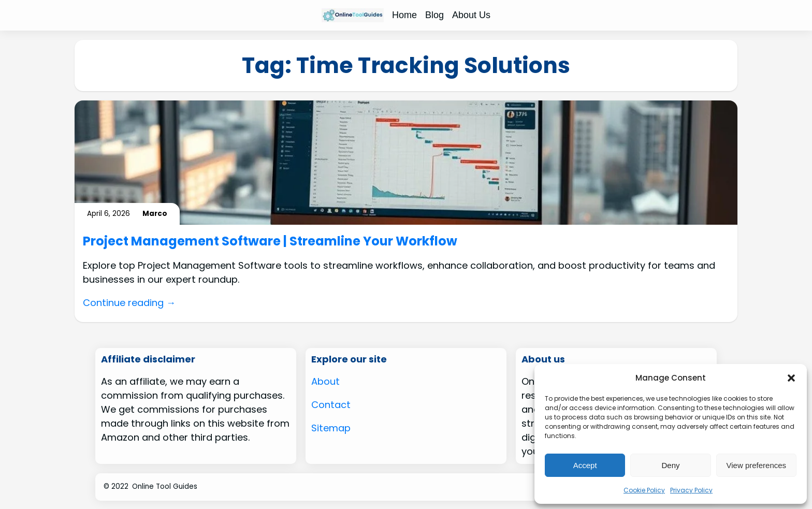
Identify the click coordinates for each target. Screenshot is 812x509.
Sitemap (331, 428)
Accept (585, 465)
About (325, 381)
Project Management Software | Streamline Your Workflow (270, 242)
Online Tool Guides (165, 486)
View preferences (757, 465)
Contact (331, 405)
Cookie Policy (644, 490)
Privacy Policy (691, 490)
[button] (791, 378)
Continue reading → (129, 303)
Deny (670, 465)
